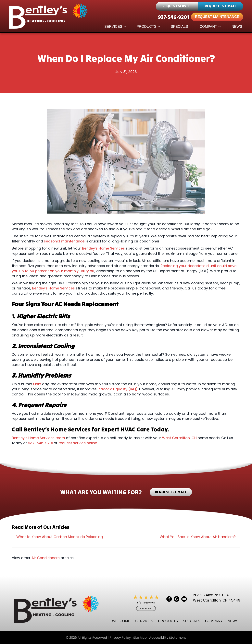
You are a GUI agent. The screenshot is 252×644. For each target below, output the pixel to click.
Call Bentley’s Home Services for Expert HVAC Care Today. (91, 429)
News (237, 27)
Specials (179, 27)
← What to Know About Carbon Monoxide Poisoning (57, 537)
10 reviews (149, 603)
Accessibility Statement (168, 638)
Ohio (37, 384)
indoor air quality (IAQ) (118, 389)
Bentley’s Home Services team (38, 438)
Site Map (140, 638)
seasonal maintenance (64, 241)
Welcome (121, 621)
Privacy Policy (120, 638)
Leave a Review (146, 608)
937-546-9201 (173, 17)
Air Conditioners (46, 558)
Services (113, 27)
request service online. (78, 443)
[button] (125, 27)
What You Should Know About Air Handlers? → (200, 537)
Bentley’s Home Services (103, 248)
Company (208, 27)
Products (146, 27)
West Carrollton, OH (179, 438)
